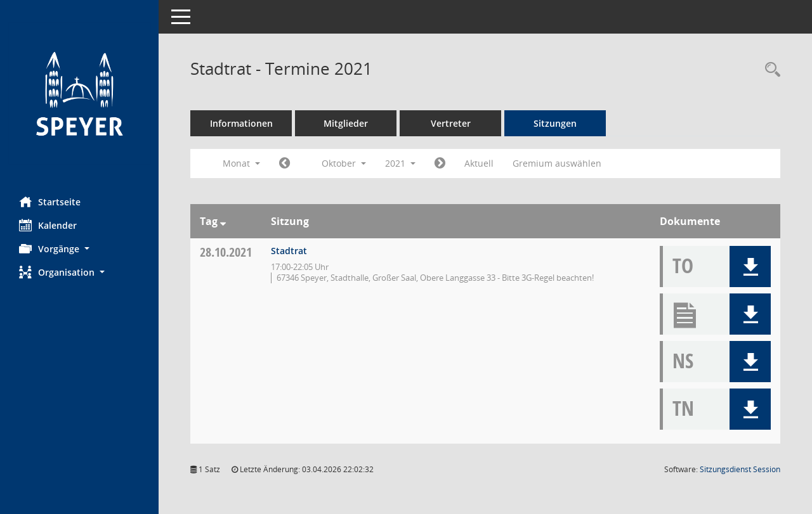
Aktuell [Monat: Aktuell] (479, 163)
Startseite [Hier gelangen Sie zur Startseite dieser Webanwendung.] (50, 202)
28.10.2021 (226, 252)
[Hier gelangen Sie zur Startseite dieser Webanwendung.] (79, 93)
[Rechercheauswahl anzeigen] (769, 70)
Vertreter (451, 123)
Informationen (241, 123)
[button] (79, 249)
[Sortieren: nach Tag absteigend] (223, 221)
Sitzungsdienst (740, 469)
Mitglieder (346, 123)
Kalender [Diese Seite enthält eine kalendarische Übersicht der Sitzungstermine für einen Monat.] (48, 225)
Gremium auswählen (557, 163)
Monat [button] (241, 163)
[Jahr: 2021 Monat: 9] (285, 164)
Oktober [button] (344, 163)
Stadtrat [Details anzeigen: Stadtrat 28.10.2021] (289, 251)
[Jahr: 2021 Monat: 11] (440, 164)
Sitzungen (555, 123)
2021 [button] (400, 163)
